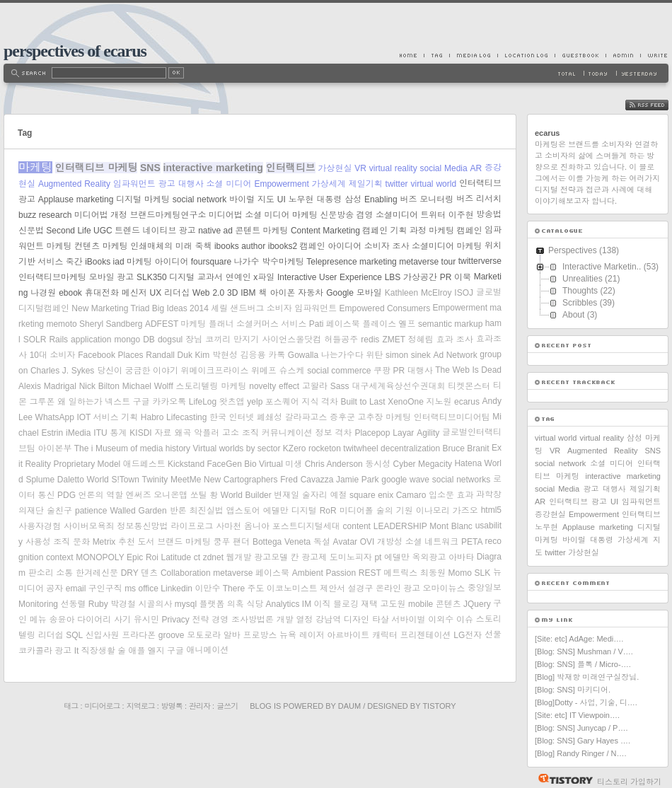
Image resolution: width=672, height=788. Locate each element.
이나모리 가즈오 (447, 511)
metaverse (233, 573)
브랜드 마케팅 (184, 542)
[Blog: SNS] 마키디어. (573, 690)
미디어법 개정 (101, 215)
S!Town (125, 480)
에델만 (397, 557)
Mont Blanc (451, 526)
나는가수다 (342, 355)
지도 (266, 199)
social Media (443, 168)
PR (446, 277)
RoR (328, 511)
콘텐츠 (448, 604)
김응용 (253, 355)
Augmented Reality (74, 184)
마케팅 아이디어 (157, 262)
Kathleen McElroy (418, 293)
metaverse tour (427, 262)
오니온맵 (170, 495)
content (357, 526)
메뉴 (38, 620)
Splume (40, 480)
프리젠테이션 (426, 635)
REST (370, 573)
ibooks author (240, 246)
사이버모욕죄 (89, 526)
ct (197, 557)
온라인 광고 (398, 589)
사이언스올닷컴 (291, 340)
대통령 (329, 199)
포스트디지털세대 (306, 526)
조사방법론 (253, 620)
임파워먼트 (134, 184)
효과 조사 (455, 340)
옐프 (407, 324)
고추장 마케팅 (385, 417)
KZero (295, 448)
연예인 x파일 (250, 277)
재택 (369, 604)
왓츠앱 (232, 402)
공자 (54, 589)
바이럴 (242, 199)
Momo (460, 573)
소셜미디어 (397, 215)
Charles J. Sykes (62, 371)
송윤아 (62, 620)
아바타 (461, 557)
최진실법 (207, 511)
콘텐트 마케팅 (261, 231)
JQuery (477, 604)
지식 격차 (320, 402)
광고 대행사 (181, 184)
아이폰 (282, 293)
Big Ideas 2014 (180, 308)
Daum (349, 706)
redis (370, 340)
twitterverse (480, 261)
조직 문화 (71, 542)
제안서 (332, 589)
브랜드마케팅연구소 (168, 215)
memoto (61, 324)
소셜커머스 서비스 (271, 324)
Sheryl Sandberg (111, 324)
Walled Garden (138, 511)
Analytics (282, 604)
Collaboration (186, 573)
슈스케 (292, 371)
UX (156, 293)
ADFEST (162, 324)
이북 (463, 277)
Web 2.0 (208, 293)
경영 (220, 620)
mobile (421, 604)
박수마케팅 (283, 262)
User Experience (351, 277)
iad (119, 262)
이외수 (441, 620)
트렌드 (127, 231)
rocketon (325, 448)
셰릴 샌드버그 (237, 308)
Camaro (411, 495)
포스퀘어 (282, 402)
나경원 (43, 293)
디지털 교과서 (196, 277)
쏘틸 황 (204, 495)
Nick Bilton (99, 386)
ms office (141, 589)
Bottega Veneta (282, 542)
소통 (64, 573)
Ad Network (455, 355)
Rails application (80, 340)
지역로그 (141, 706)
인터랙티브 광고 (578, 502)
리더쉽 (51, 635)
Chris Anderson (334, 464)
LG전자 (468, 635)
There (234, 589)
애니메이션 (207, 650)
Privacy (176, 620)
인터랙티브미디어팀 (452, 417)
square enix (371, 495)
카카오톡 (169, 402)
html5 (491, 510)
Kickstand (186, 464)
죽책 (203, 246)
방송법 (489, 214)
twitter (397, 184)
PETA (472, 542)
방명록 (172, 706)
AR (476, 168)
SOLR (35, 340)
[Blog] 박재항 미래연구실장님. (587, 677)
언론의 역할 (101, 495)
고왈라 (315, 386)
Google (340, 293)
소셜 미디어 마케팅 (281, 215)
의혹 (236, 604)
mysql (186, 604)
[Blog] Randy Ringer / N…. (581, 753)
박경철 (123, 604)
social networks (461, 480)
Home (412, 55)
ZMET (393, 340)
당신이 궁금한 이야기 (138, 371)
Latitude (176, 557)
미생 (294, 464)
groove (172, 635)
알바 (232, 635)
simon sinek (408, 355)
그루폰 (42, 402)
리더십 (177, 293)
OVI (367, 542)
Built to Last (363, 402)
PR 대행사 (412, 371)
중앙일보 (485, 588)
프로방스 (260, 635)
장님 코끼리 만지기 (222, 340)
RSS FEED (657, 105)
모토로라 (204, 635)
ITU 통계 (110, 433)
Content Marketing (325, 231)
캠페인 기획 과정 (394, 231)
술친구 (59, 511)
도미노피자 (351, 557)
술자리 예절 (325, 495)
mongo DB (134, 340)
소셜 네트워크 (432, 542)
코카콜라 (35, 651)
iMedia (78, 433)
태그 (71, 706)
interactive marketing (213, 168)
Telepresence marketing (351, 262)
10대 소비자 (53, 355)
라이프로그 (192, 526)
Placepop (372, 433)
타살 (381, 620)
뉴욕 (288, 635)
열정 (305, 620)
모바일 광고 (112, 277)
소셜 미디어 (229, 184)
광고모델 (271, 557)
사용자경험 (40, 526)
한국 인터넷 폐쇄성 (246, 417)
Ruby (98, 604)
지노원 (439, 402)
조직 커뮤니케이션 (277, 433)
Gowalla (303, 355)
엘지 (156, 651)
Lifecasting (186, 417)
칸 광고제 (309, 557)
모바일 (369, 293)
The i (84, 448)
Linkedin (176, 589)
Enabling (381, 199)
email (76, 589)
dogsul (170, 340)
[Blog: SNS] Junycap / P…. (581, 728)
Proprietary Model (87, 464)
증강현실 (550, 514)
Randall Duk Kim (178, 355)
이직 (323, 604)
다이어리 (94, 620)
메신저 (134, 293)
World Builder (246, 495)
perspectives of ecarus (75, 51)
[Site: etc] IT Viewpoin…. (577, 715)
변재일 (286, 495)
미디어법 (226, 215)
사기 (122, 620)
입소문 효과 (451, 495)
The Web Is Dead (468, 370)
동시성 (378, 464)
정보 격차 (334, 433)
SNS (150, 168)
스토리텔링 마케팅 (212, 386)
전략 (201, 620)
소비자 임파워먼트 (302, 308)
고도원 (393, 604)
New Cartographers (241, 480)
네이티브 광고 (169, 231)
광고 (63, 651)
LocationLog (526, 55)
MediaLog (473, 55)
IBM (248, 293)
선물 (493, 635)
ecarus (467, 402)
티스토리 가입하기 (629, 782)
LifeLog (203, 402)
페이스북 (272, 573)
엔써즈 (139, 495)
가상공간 (420, 277)
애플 (137, 651)
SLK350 (152, 277)
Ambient (308, 573)
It (77, 651)
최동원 (433, 573)
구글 (175, 651)
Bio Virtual (263, 464)
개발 (285, 620)
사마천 (228, 526)
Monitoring (38, 604)
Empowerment (281, 184)
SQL (74, 635)
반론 (178, 511)
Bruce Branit (466, 448)
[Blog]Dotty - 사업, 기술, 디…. (586, 702)
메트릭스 (400, 573)
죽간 (74, 262)
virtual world (434, 184)
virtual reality (393, 168)
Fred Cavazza (307, 480)
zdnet (213, 557)
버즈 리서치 (479, 199)
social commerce (339, 371)
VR (360, 168)
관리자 (199, 706)
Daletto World (83, 480)
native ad (215, 231)
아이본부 (54, 448)
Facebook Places (110, 355)
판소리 (41, 573)
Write (654, 55)
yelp (255, 402)
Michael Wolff (148, 386)
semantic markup (450, 324)
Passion (341, 573)
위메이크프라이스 (215, 371)
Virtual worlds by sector (236, 448)
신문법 (31, 231)
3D (232, 293)
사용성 (38, 542)
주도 (255, 589)
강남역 (328, 620)
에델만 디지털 (290, 511)
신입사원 (103, 635)
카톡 (277, 355)
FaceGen (225, 464)
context (60, 557)
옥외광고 (429, 557)
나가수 (247, 262)
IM (307, 604)
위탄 (374, 355)
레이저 (312, 635)
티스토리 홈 (562, 779)
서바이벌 (409, 620)
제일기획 (366, 184)
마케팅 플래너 (207, 324)
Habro (152, 417)
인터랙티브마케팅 (52, 277)
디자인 (357, 620)
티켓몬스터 (469, 386)
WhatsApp (55, 417)
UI (282, 199)
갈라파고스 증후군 (320, 417)
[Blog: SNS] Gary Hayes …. (583, 741)
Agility (428, 433)
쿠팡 (382, 371)
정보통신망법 (143, 526)
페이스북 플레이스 (361, 324)
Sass (340, 386)
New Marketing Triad (110, 308)
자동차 (311, 293)
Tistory (439, 706)
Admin (623, 55)
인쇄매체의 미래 (161, 246)
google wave (405, 480)
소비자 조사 (387, 246)
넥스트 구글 (127, 402)
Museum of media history (143, 448)
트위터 (433, 215)
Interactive (297, 277)
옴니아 (257, 526)
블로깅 (346, 604)
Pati (317, 324)
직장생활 (98, 651)
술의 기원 (395, 511)
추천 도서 (137, 542)
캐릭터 (385, 635)
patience (91, 511)
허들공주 (341, 340)
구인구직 (105, 589)
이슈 (465, 620)
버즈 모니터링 (427, 199)
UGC (103, 231)
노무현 (301, 199)
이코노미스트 (292, 589)
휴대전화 (102, 293)
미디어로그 (103, 706)
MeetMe (186, 480)
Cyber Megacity (423, 464)
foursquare (211, 262)
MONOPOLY (100, 557)
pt (378, 557)
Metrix (104, 542)
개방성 (390, 542)
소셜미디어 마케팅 (447, 246)
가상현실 (335, 168)
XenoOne (406, 402)
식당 (255, 604)
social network (200, 199)
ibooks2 (283, 246)
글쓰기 (227, 706)
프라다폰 (139, 635)
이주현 (461, 215)
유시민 (146, 620)
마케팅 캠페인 (455, 231)
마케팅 (35, 167)
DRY (130, 573)
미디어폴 (357, 511)
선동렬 (73, 604)
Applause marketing (76, 199)
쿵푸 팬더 (232, 542)
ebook (70, 293)
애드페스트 (144, 464)
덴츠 (149, 573)
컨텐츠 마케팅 (101, 246)
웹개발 (239, 557)
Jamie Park (357, 480)
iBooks (98, 262)
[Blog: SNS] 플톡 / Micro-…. (583, 664)
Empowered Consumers (385, 308)
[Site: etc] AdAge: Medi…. (579, 639)
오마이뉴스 (444, 589)
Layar (403, 433)
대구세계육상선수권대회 (398, 386)
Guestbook (580, 55)
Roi (152, 557)
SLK (483, 573)
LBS (393, 277)
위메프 (264, 371)
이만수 (207, 589)
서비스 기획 (116, 417)
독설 (322, 542)
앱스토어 (243, 511)
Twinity (155, 480)
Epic (135, 557)
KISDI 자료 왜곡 (160, 433)
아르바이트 (348, 635)
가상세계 (329, 184)
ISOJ (464, 293)
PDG (66, 495)
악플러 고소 (216, 433)
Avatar (345, 542)
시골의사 (155, 604)
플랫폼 (212, 604)
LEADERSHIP (400, 526)
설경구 (361, 589)
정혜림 (421, 340)
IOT (83, 417)
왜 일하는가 (80, 402)
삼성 (353, 199)
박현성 (225, 355)
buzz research (45, 215)
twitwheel (360, 448)
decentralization (410, 448)
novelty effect (274, 386)
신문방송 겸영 (346, 215)
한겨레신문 (97, 573)
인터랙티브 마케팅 (96, 168)
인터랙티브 (291, 168)
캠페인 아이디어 (331, 246)
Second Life (68, 231)
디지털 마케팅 (143, 199)
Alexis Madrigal (47, 386)
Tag (436, 55)
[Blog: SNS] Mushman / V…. (584, 651)
